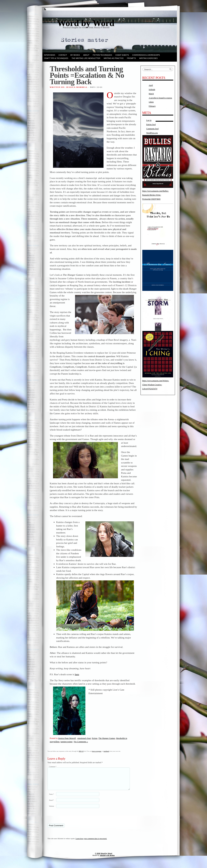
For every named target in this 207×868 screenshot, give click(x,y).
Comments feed (153, 129)
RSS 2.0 (81, 751)
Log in (149, 120)
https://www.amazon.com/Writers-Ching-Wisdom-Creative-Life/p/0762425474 (156, 385)
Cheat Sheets (122, 55)
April (151, 85)
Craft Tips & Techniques (56, 58)
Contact (63, 55)
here (77, 674)
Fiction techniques (102, 55)
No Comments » (81, 742)
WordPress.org (152, 133)
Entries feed (151, 125)
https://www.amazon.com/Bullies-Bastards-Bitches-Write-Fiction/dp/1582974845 (156, 195)
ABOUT (86, 55)
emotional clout (84, 738)
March (151, 94)
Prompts (131, 58)
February (152, 106)
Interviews (50, 55)
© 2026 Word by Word (103, 857)
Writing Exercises (148, 58)
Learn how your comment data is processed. (91, 842)
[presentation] (70, 819)
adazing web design (107, 859)
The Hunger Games (107, 738)
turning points (66, 742)
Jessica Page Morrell (67, 738)
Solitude (152, 90)
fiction (95, 738)
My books (75, 55)
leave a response (97, 751)
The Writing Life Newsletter (86, 58)
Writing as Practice (114, 58)
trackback (106, 751)
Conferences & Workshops (146, 55)
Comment (53, 767)
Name (52, 798)
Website (52, 810)
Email (52, 804)
